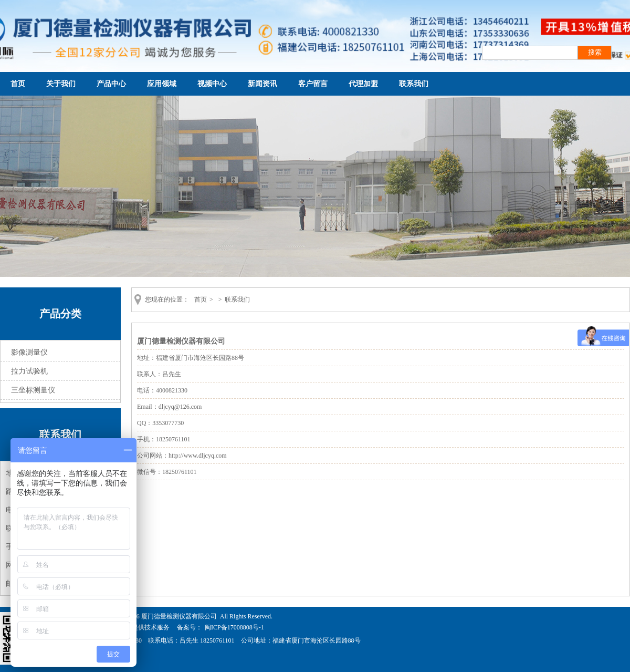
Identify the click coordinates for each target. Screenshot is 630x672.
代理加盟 (363, 84)
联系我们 (414, 84)
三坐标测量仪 (33, 390)
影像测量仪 (29, 352)
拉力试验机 (29, 371)
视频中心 (212, 84)
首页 (18, 84)
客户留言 (313, 84)
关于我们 (61, 84)
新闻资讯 (262, 84)
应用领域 (162, 84)
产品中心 (111, 84)
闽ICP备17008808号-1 (234, 627)
